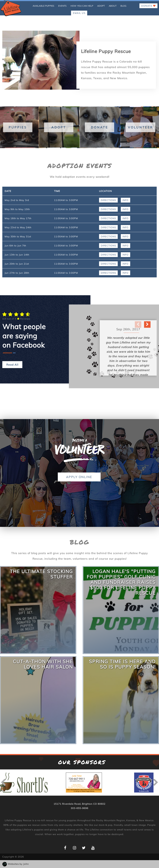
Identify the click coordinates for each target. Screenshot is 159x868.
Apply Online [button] (79, 477)
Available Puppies (43, 6)
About (113, 6)
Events (62, 6)
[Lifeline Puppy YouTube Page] (93, 848)
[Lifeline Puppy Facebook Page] (65, 848)
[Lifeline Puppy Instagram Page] (74, 848)
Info (125, 200)
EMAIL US (79, 13)
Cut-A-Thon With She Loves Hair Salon (43, 664)
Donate (148, 6)
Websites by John (18, 864)
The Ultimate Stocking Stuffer (41, 574)
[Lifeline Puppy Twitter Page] (84, 848)
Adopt (101, 6)
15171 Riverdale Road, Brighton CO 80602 (79, 804)
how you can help (82, 6)
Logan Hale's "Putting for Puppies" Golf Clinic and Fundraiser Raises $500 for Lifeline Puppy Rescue (121, 582)
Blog (123, 6)
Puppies (18, 127)
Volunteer (141, 127)
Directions (108, 200)
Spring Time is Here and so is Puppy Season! (122, 664)
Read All (12, 365)
